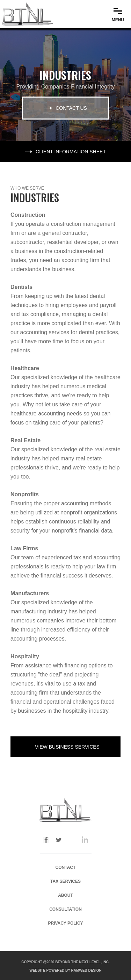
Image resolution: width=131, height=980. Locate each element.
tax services (65, 881)
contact (66, 867)
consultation (65, 909)
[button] (118, 14)
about (65, 895)
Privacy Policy (65, 923)
